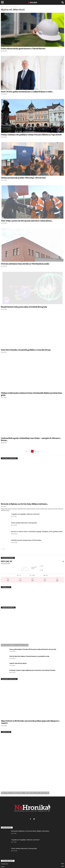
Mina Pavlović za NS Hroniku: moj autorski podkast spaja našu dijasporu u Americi (30, 722)
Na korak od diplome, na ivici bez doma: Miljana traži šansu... (24, 504)
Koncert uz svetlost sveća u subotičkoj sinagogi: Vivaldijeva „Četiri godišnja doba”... (37, 531)
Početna (3, 7)
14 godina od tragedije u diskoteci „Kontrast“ (25, 514)
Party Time (4, 857)
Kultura (3, 843)
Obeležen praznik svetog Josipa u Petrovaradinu (26, 540)
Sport (2, 849)
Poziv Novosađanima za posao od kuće (15, 645)
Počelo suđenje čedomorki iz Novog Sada (24, 523)
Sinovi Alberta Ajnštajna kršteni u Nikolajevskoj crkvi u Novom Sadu (25, 770)
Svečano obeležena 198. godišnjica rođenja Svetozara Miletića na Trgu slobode (31, 135)
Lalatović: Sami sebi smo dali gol (18, 663)
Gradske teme (5, 841)
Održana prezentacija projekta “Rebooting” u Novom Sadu (23, 178)
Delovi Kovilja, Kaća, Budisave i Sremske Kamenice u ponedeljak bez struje (29, 656)
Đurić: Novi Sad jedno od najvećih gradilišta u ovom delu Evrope (26, 350)
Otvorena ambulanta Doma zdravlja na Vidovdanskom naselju (25, 264)
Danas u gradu (5, 852)
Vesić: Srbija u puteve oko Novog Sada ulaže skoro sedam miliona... (27, 221)
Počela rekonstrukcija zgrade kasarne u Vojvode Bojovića (23, 49)
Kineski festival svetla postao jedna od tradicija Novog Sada (24, 307)
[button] (62, 2)
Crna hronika (4, 846)
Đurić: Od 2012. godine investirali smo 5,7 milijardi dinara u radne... (27, 92)
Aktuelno (3, 854)
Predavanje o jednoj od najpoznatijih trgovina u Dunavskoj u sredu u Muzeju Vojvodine (32, 670)
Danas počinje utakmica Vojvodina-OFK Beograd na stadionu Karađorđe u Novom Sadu (33, 649)
